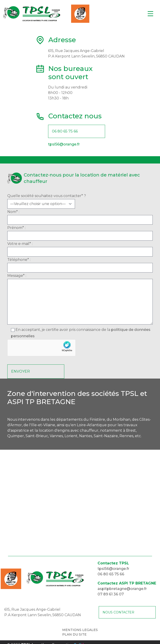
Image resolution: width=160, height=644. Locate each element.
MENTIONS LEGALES (80, 630)
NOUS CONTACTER (118, 612)
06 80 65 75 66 (65, 131)
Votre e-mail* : (80, 249)
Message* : (80, 300)
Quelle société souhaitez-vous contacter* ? (80, 201)
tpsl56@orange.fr (64, 144)
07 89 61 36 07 (111, 594)
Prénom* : (80, 233)
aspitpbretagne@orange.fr (122, 589)
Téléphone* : (80, 265)
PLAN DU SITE (74, 634)
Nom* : (80, 217)
